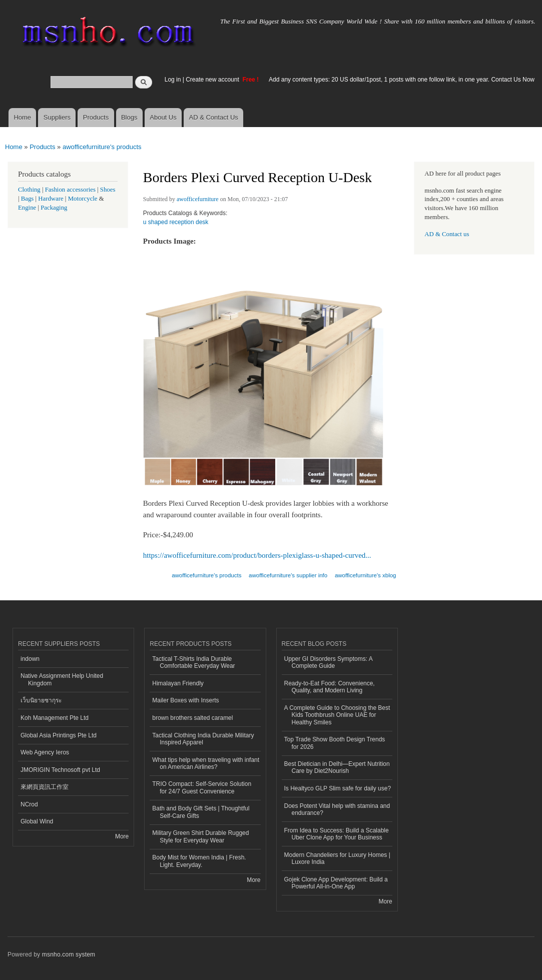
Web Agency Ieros (45, 752)
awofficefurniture (198, 199)
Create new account (213, 80)
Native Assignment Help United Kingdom (62, 679)
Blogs (129, 117)
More (122, 836)
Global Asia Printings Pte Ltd (59, 735)
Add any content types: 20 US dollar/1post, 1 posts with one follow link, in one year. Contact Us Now (402, 80)
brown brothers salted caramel (192, 718)
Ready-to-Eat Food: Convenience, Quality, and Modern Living (330, 687)
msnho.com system (69, 954)
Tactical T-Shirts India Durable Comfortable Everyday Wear (193, 662)
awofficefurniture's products (102, 147)
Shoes (108, 190)
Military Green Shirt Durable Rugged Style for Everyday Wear (200, 836)
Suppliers (57, 117)
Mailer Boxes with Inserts (185, 700)
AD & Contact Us (214, 117)
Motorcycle (83, 199)
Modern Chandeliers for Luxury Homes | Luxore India (337, 858)
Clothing (29, 190)
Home (22, 117)
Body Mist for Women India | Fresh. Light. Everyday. (199, 861)
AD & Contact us (447, 234)
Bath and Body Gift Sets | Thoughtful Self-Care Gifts (201, 812)
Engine (27, 208)
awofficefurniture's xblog (366, 575)
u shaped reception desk (176, 222)
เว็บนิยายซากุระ (41, 700)
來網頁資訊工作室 (45, 787)
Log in (173, 80)
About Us (163, 117)
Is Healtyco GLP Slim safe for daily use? (338, 788)
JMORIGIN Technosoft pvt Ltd (60, 770)
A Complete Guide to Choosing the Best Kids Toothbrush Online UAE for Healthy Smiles (337, 715)
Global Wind (37, 821)
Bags (28, 199)
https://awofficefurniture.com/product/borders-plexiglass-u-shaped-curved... (257, 555)
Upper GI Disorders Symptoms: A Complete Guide (329, 662)
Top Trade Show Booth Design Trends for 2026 (335, 743)
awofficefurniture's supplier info (288, 575)
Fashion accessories (70, 190)
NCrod (29, 804)
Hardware (51, 199)
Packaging (54, 208)
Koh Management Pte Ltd (55, 718)
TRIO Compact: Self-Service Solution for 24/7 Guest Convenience (202, 787)
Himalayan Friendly (178, 683)
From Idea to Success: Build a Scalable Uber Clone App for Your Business (337, 834)
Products (96, 117)
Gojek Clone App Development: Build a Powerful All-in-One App (336, 883)
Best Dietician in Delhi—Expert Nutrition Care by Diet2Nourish (337, 767)
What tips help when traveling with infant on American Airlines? (206, 763)
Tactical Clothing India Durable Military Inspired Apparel (203, 739)
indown (30, 659)
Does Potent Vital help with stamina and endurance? (337, 809)
